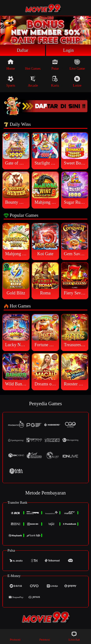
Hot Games (33, 65)
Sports (11, 82)
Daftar (23, 50)
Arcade (33, 82)
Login (68, 50)
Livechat (74, 636)
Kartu (55, 82)
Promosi (15, 636)
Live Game (77, 65)
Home (11, 65)
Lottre (77, 82)
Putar (55, 65)
